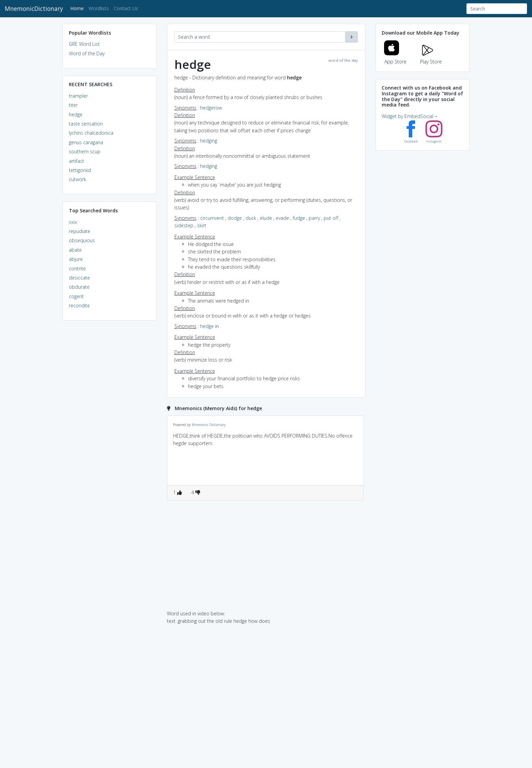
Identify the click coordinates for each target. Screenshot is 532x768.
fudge (299, 218)
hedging (209, 141)
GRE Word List (84, 44)
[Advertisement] (110, 429)
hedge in (210, 326)
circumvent (212, 218)
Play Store (431, 57)
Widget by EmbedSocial (410, 116)
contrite (77, 268)
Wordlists (99, 8)
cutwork (78, 179)
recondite (79, 305)
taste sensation (86, 124)
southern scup (85, 151)
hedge (76, 114)
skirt (202, 225)
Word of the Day (87, 53)
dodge (235, 218)
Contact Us (126, 8)
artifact (77, 161)
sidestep (184, 225)
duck (251, 218)
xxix (73, 222)
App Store (395, 57)
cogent (76, 296)
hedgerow (211, 108)
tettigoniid (80, 170)
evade (282, 218)
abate (75, 250)
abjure (76, 259)
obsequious (82, 240)
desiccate (79, 278)
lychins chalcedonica (91, 133)
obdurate (79, 287)
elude (266, 218)
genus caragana (86, 142)
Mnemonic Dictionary (209, 425)
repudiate (80, 231)
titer (73, 105)
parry (314, 218)
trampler (78, 96)
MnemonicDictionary (34, 8)
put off (331, 218)
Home (78, 8)
